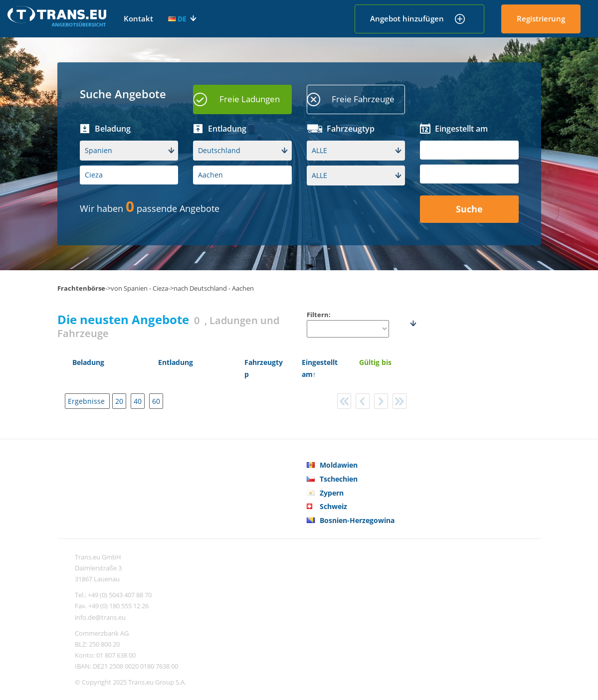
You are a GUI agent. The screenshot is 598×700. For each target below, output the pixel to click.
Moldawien (339, 465)
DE (177, 19)
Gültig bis (375, 362)
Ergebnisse (87, 401)
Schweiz (333, 506)
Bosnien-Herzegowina (357, 520)
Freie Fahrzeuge (363, 99)
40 (138, 401)
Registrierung (541, 18)
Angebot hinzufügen (407, 18)
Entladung (176, 362)
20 (119, 401)
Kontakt (138, 18)
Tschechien (339, 479)
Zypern (332, 493)
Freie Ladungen (250, 99)
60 (156, 401)
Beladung (88, 362)
